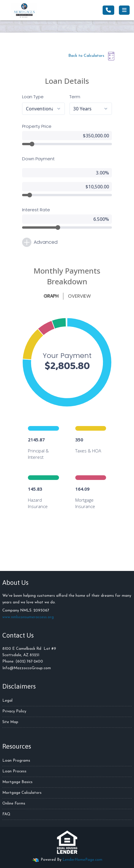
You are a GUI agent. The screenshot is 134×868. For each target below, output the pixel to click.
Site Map (10, 722)
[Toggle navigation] (124, 10)
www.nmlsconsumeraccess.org (28, 617)
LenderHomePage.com (82, 860)
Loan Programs (16, 761)
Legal (7, 701)
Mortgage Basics (17, 782)
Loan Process (14, 771)
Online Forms (14, 804)
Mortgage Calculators (22, 793)
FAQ (6, 814)
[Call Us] (108, 10)
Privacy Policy (14, 711)
